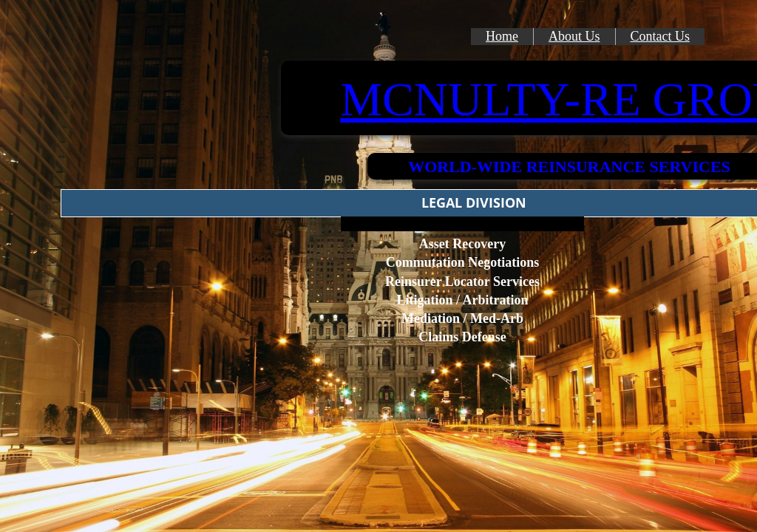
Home (502, 36)
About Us (574, 36)
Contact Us (661, 36)
